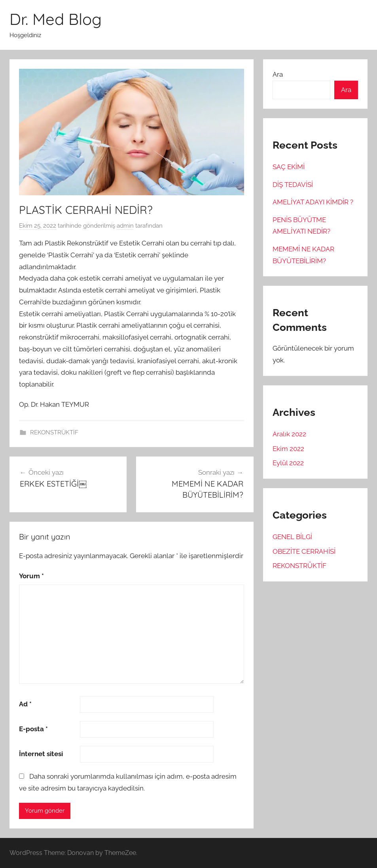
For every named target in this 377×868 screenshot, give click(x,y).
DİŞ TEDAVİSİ (293, 185)
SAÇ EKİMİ (289, 167)
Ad (25, 704)
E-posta (33, 729)
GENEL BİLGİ (292, 537)
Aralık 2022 (289, 434)
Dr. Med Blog (56, 19)
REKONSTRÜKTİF (54, 432)
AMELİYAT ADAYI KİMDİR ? (313, 202)
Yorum (31, 576)
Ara (278, 74)
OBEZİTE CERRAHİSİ (304, 551)
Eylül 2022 (288, 463)
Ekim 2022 (288, 449)
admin (125, 226)
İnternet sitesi (41, 754)
